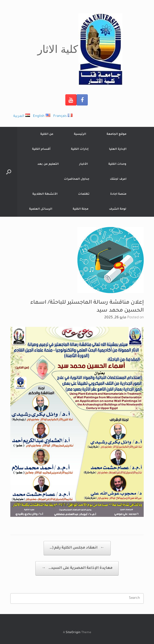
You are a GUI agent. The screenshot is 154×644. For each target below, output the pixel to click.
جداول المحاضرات (77, 179)
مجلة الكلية (81, 209)
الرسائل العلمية (41, 209)
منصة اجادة (118, 194)
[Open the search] (9, 172)
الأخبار (83, 164)
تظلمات (84, 194)
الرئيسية (80, 134)
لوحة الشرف (118, 209)
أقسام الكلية (41, 149)
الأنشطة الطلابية (45, 194)
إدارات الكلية (80, 149)
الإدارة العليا (118, 149)
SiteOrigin (73, 633)
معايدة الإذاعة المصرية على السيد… (77, 568)
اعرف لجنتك (118, 179)
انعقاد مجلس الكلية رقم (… (77, 548)
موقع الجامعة (116, 134)
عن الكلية (47, 134)
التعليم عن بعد (48, 164)
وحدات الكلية (117, 164)
